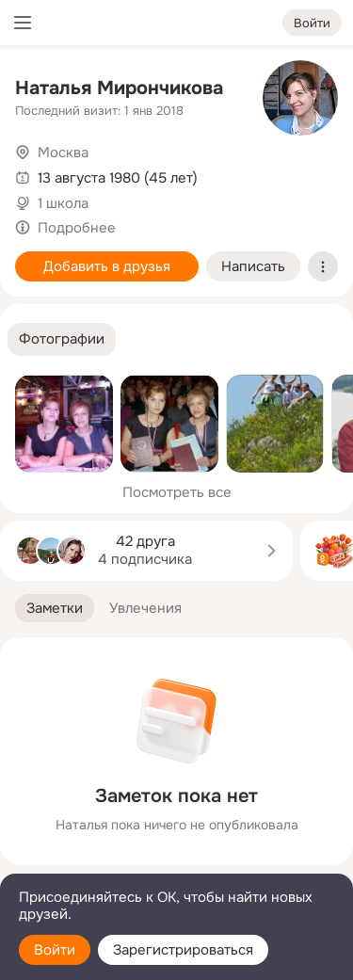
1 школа (63, 203)
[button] (62, 339)
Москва (63, 153)
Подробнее (77, 228)
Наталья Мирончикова (119, 88)
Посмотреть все (177, 492)
